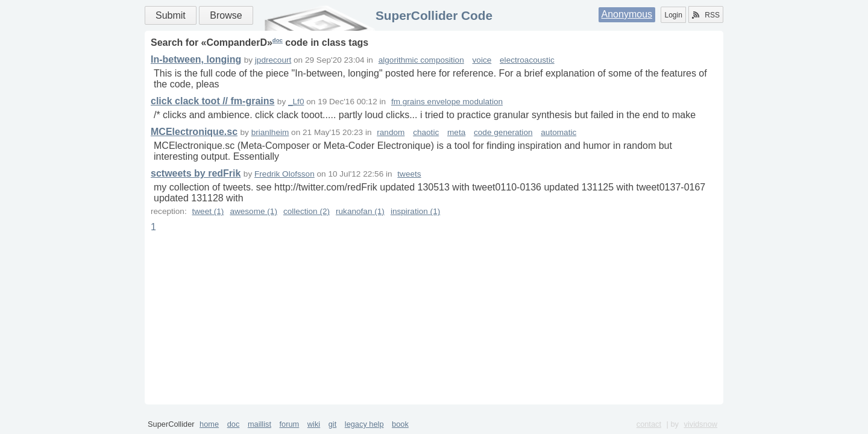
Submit (171, 15)
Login (673, 15)
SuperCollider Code (434, 15)
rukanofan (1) (360, 211)
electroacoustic (527, 60)
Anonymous (627, 14)
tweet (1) (208, 211)
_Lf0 (296, 102)
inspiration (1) (415, 211)
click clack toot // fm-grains (212, 101)
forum (290, 424)
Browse (226, 15)
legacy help (364, 424)
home (209, 424)
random (391, 132)
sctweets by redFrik (196, 173)
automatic (558, 132)
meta (456, 132)
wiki (314, 424)
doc (278, 40)
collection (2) (307, 211)
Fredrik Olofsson (285, 174)
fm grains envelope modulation (447, 102)
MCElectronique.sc (194, 132)
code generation (503, 132)
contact (649, 424)
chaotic (426, 132)
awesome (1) (253, 211)
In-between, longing (196, 59)
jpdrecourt (273, 60)
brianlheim (270, 132)
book (400, 424)
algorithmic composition (421, 60)
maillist (259, 424)
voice (482, 60)
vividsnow (701, 424)
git (333, 424)
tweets (409, 174)
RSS (706, 15)
